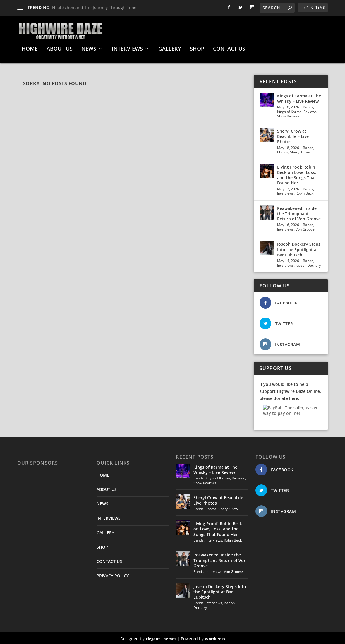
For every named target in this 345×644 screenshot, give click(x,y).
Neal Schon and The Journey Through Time (94, 7)
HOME (30, 48)
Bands (308, 106)
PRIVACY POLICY (113, 574)
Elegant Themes (161, 637)
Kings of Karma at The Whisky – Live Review (299, 97)
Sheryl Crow (300, 151)
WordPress (215, 637)
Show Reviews (289, 115)
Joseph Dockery (308, 264)
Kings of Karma (289, 110)
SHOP (197, 48)
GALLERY (170, 48)
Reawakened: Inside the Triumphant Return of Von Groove (299, 212)
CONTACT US (229, 48)
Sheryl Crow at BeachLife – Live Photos (293, 135)
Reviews (310, 110)
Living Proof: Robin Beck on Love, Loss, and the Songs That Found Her (297, 174)
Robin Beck (304, 192)
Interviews (285, 192)
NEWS (89, 48)
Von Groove (305, 228)
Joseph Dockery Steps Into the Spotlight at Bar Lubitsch (299, 248)
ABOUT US (60, 48)
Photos (283, 151)
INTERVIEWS (127, 48)
